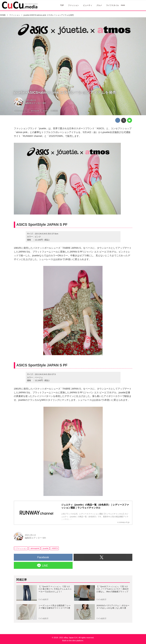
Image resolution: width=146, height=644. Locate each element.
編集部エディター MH (35, 103)
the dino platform (76, 641)
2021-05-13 (30, 100)
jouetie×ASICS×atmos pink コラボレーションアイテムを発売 (65, 93)
